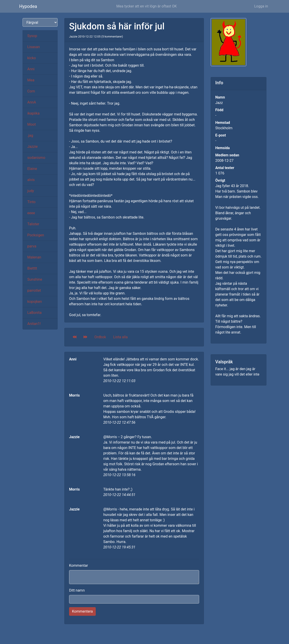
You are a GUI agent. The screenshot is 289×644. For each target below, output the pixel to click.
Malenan (34, 257)
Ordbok (100, 337)
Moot (31, 124)
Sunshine (35, 279)
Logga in (261, 6)
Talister (33, 224)
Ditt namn (77, 590)
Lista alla (121, 337)
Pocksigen (36, 235)
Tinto (31, 202)
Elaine (32, 169)
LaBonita (34, 313)
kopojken (35, 302)
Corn (31, 91)
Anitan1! (34, 324)
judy (31, 191)
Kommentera (82, 611)
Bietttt (32, 268)
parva (32, 246)
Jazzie (33, 147)
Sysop (32, 36)
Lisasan (34, 47)
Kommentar (79, 565)
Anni (31, 69)
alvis (31, 180)
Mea (31, 80)
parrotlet (34, 290)
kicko (32, 58)
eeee (31, 213)
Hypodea (28, 6)
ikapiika (33, 113)
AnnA (32, 102)
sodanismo (36, 158)
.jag (30, 135)
